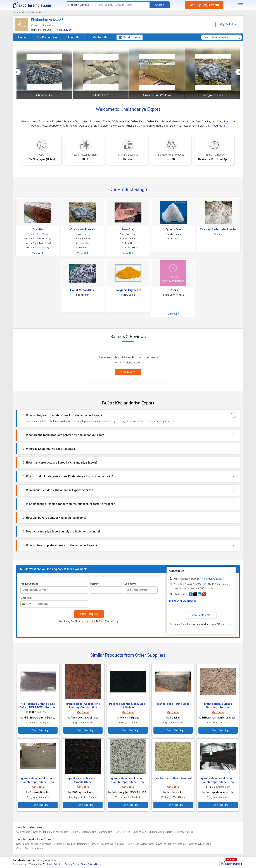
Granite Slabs (40, 832)
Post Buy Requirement (204, 5)
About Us (75, 37)
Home (22, 37)
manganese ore (213, 95)
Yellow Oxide (128, 295)
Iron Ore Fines (128, 238)
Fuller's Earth (101, 95)
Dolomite (218, 234)
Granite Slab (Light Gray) (38, 243)
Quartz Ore (173, 230)
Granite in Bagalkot (64, 844)
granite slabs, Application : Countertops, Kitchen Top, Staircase (38, 782)
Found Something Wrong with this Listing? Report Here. (203, 624)
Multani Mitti (155, 832)
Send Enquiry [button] (130, 37)
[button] (228, 24)
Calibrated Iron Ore (128, 247)
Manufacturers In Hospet (183, 601)
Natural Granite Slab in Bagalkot (34, 844)
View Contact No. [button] (201, 615)
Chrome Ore (44, 95)
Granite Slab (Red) (38, 234)
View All (38, 253)
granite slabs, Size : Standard (173, 778)
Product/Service (29, 584)
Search (159, 5)
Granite (38, 230)
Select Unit (130, 584)
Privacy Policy (111, 621)
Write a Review (63, 30)
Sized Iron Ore (128, 234)
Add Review (128, 372)
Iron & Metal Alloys (83, 290)
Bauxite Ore (83, 247)
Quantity (94, 584)
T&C (98, 621)
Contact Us (100, 37)
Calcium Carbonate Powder (218, 230)
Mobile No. (26, 598)
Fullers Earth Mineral (173, 295)
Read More (218, 126)
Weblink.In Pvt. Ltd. (52, 864)
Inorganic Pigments (128, 290)
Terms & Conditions (91, 864)
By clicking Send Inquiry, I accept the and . (89, 621)
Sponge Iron (83, 295)
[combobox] (27, 604)
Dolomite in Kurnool (88, 844)
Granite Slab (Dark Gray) (38, 238)
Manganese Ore (59, 832)
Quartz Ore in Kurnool (113, 844)
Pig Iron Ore (128, 243)
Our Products (47, 37)
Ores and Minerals (83, 230)
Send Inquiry (89, 614)
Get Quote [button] (83, 712)
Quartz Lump (23, 832)
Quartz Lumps (173, 234)
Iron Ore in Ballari (137, 844)
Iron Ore (128, 230)
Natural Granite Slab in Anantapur (168, 844)
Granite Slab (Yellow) (157, 95)
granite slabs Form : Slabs (173, 704)
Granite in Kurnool (199, 844)
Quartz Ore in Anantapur (30, 848)
